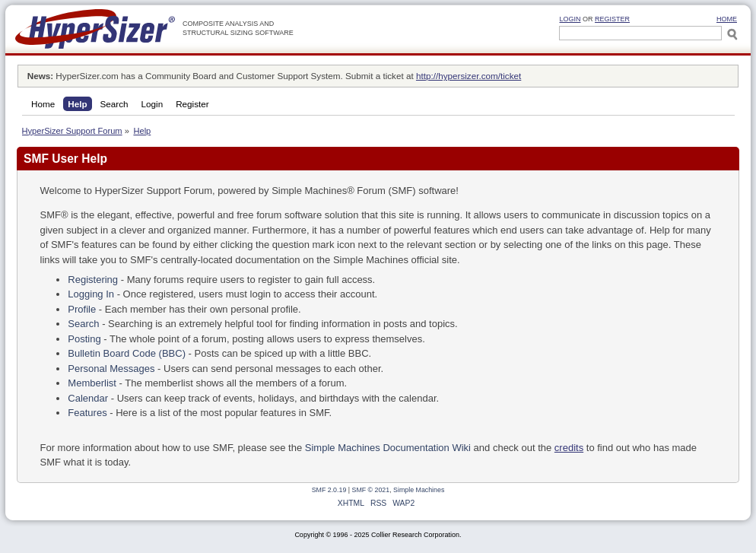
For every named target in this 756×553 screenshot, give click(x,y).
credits (569, 448)
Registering (93, 280)
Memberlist (92, 383)
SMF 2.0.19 (329, 490)
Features (87, 413)
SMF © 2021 (371, 490)
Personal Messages (111, 369)
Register (612, 19)
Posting (84, 339)
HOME (727, 19)
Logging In (91, 294)
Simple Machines (419, 490)
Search (83, 324)
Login (570, 19)
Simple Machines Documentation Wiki (388, 448)
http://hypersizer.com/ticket (469, 76)
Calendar (88, 398)
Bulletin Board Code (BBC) (127, 353)
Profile (82, 309)
